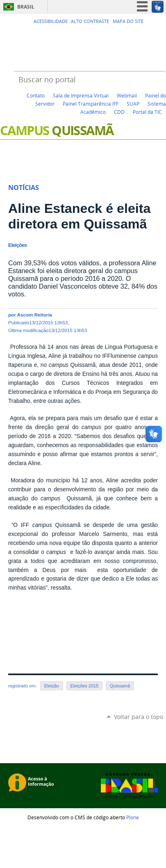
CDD (119, 112)
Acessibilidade (51, 21)
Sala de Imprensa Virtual (81, 95)
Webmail (127, 95)
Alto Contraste (90, 21)
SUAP (133, 104)
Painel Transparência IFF (91, 104)
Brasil (26, 7)
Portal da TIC (147, 112)
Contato (36, 95)
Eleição (52, 686)
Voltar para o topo (139, 717)
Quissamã (120, 686)
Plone (133, 817)
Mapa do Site (128, 21)
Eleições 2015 (85, 686)
